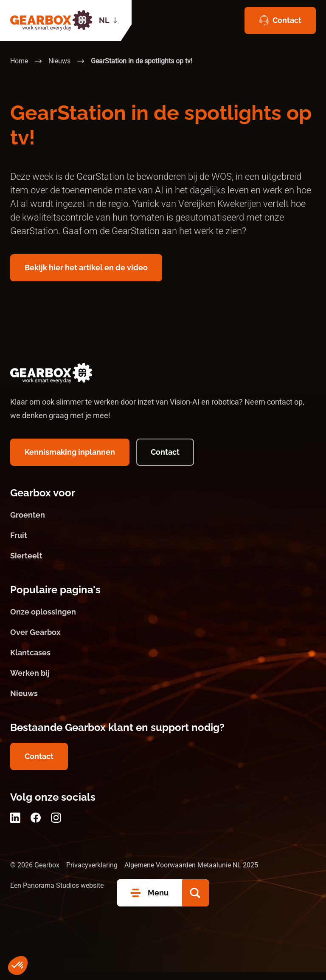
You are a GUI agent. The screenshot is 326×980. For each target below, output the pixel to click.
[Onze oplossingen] (163, 620)
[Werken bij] (163, 681)
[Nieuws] (163, 701)
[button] (196, 893)
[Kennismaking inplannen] (70, 460)
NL (104, 20)
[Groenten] (163, 523)
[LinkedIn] (15, 825)
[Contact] (280, 20)
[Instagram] (56, 825)
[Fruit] (163, 543)
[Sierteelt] (163, 564)
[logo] (51, 20)
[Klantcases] (163, 660)
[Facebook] (36, 825)
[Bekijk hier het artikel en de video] (86, 268)
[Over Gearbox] (163, 640)
